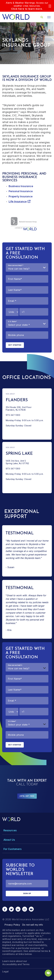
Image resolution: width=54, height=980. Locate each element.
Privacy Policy (12, 925)
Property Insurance (21, 196)
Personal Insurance (21, 191)
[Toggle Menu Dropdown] (27, 830)
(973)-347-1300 (27, 796)
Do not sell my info (33, 925)
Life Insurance (18, 201)
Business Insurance (21, 186)
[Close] (50, 6)
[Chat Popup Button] (48, 973)
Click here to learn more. (27, 9)
